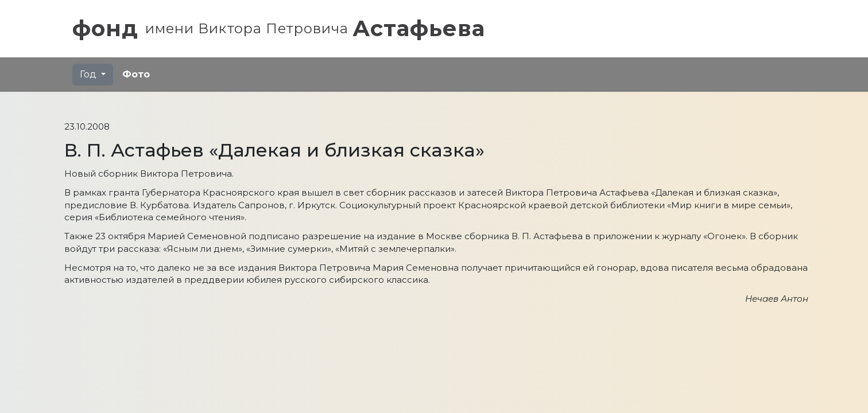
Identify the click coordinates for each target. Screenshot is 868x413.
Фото (136, 74)
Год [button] (89, 74)
